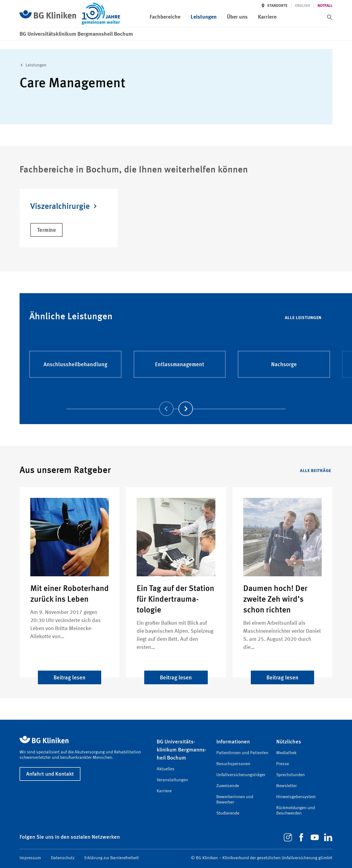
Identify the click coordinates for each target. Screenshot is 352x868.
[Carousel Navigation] (176, 402)
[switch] (330, 17)
